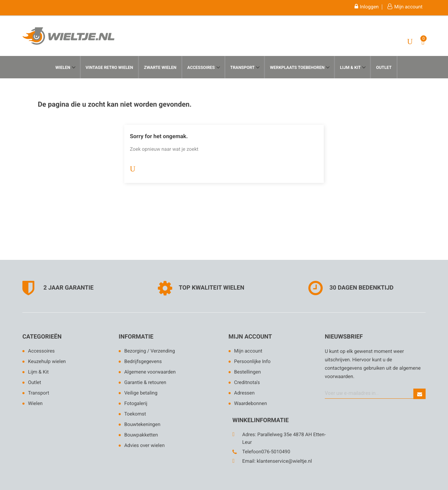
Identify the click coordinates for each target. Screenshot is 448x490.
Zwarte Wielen (160, 68)
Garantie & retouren (145, 383)
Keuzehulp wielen (47, 362)
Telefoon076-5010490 (266, 452)
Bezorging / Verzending (150, 351)
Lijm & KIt (351, 68)
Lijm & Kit (38, 372)
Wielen (63, 68)
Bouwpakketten (141, 435)
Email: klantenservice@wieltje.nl (277, 461)
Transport (243, 68)
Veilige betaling (141, 393)
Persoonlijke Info (252, 362)
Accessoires (202, 68)
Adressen (244, 393)
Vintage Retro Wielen (110, 68)
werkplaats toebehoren (298, 68)
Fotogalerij (136, 404)
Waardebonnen (251, 404)
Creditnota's (247, 383)
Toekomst (135, 414)
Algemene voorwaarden (150, 372)
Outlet (384, 68)
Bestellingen (247, 372)
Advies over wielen (144, 446)
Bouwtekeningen (142, 425)
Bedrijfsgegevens (143, 362)
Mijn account (250, 337)
